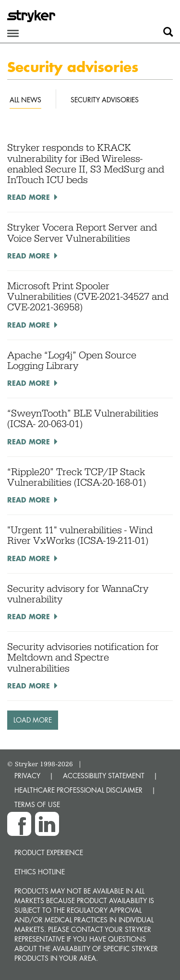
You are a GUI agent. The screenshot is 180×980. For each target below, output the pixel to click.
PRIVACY (27, 776)
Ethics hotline (40, 872)
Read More (29, 197)
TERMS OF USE (37, 804)
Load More (33, 720)
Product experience (49, 852)
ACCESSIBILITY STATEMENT (104, 776)
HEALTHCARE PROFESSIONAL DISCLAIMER (78, 790)
